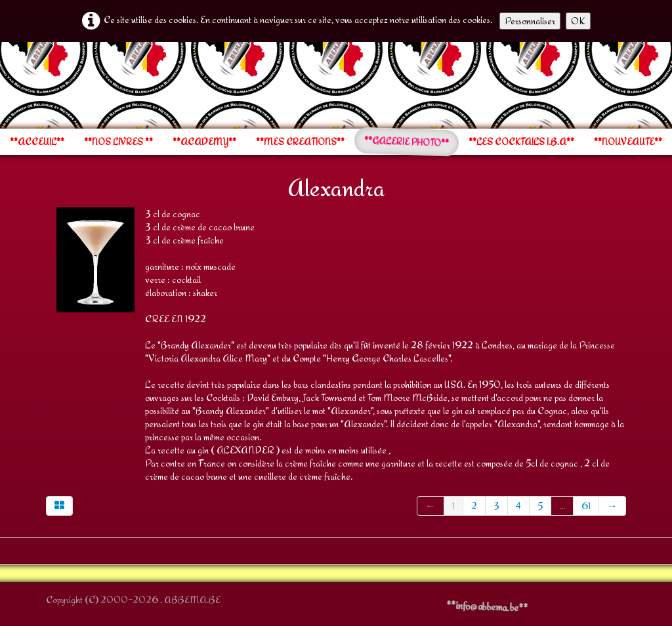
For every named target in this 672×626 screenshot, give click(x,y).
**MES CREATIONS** (300, 142)
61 (586, 506)
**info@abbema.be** (487, 606)
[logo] (46, 84)
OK (578, 21)
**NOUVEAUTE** (628, 142)
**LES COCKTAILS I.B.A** (521, 142)
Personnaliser (530, 21)
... (562, 506)
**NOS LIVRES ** (118, 142)
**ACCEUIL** (37, 142)
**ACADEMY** (204, 142)
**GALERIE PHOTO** (407, 142)
